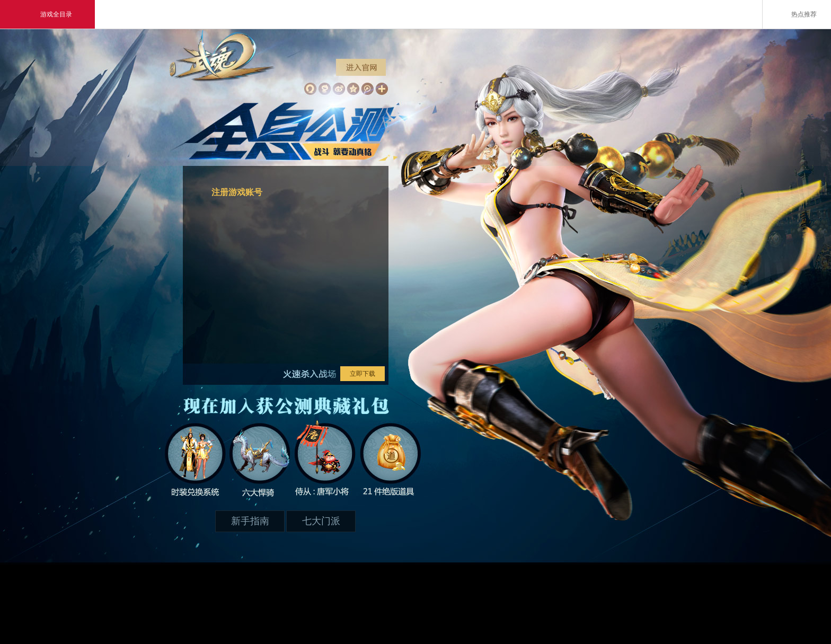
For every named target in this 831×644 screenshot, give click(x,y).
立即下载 (363, 374)
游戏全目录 (47, 14)
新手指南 (250, 521)
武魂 (222, 82)
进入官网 (358, 66)
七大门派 (321, 521)
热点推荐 (797, 14)
